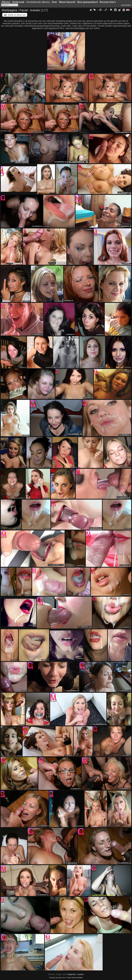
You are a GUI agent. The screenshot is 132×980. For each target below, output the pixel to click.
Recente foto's (108, 2)
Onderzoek (18, 2)
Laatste (80, 974)
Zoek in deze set (17, 15)
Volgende (71, 974)
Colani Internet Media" (75, 978)
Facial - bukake (30, 10)
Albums (6, 2)
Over (54, 2)
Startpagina (9, 10)
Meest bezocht (67, 2)
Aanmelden (126, 5)
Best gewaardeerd (87, 2)
